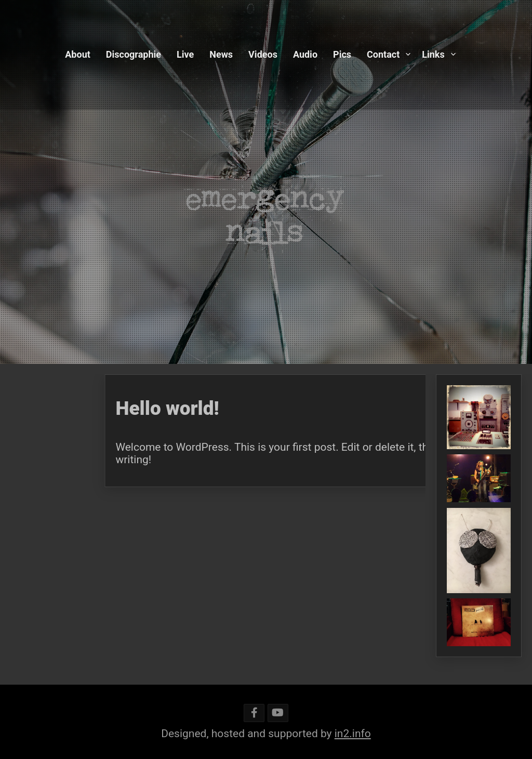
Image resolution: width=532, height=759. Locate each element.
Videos (263, 54)
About (78, 54)
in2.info (353, 734)
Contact (383, 54)
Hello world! (245, 408)
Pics (342, 54)
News (221, 54)
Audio (305, 54)
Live (185, 54)
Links (433, 54)
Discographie (134, 54)
